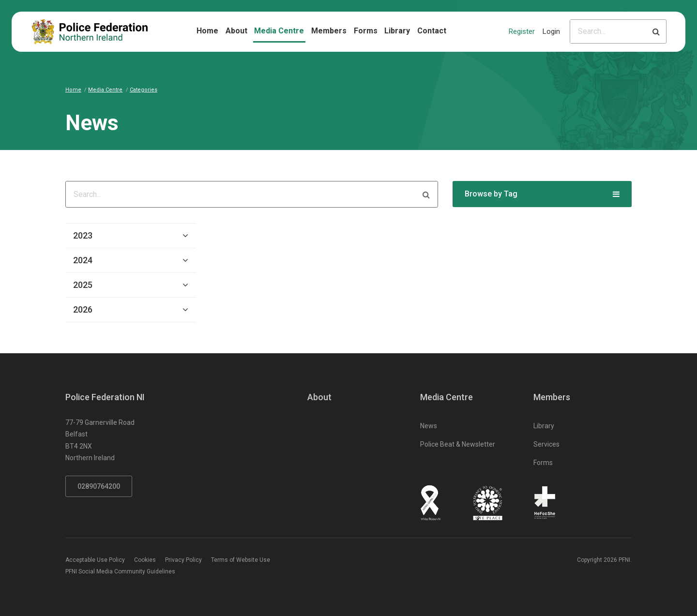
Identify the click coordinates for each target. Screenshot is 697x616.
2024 (83, 260)
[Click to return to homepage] (90, 32)
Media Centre (279, 31)
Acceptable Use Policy (95, 560)
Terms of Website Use (241, 560)
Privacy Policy (183, 560)
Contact (432, 31)
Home (207, 31)
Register (522, 31)
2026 (83, 309)
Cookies (145, 560)
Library (397, 31)
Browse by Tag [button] (491, 194)
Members (329, 31)
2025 (83, 285)
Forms (366, 31)
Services (546, 444)
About (236, 31)
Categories (144, 90)
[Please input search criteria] (608, 31)
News (429, 426)
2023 (83, 235)
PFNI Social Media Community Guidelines (120, 571)
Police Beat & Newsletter (458, 444)
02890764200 (99, 486)
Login (551, 31)
